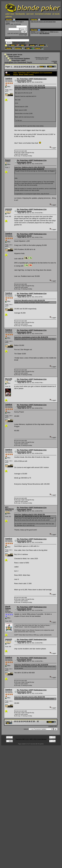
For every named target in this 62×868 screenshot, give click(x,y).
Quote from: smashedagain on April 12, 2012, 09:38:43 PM (31, 337)
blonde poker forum (15, 55)
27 (32, 67)
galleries (9, 17)
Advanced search (19, 43)
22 (19, 67)
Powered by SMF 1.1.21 (22, 739)
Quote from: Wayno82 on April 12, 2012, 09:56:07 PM (29, 697)
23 (22, 67)
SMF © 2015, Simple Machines (38, 739)
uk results (56, 14)
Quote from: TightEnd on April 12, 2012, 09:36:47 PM (29, 514)
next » (55, 63)
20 (15, 67)
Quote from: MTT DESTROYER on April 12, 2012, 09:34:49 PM (32, 516)
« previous (54, 61)
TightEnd (9, 78)
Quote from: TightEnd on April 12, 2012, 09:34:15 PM (29, 167)
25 (27, 67)
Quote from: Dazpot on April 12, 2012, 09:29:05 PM (29, 169)
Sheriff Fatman (8, 607)
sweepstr (9, 209)
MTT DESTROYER (10, 508)
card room (30, 14)
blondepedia (20, 14)
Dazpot (8, 160)
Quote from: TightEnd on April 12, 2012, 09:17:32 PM (30, 88)
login (21, 22)
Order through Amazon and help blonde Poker (43, 22)
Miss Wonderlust (44, 33)
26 (29, 67)
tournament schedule (43, 14)
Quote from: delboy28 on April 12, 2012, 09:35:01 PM (29, 86)
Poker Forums (14, 57)
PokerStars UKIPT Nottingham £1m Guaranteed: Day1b (18, 61)
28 (34, 67)
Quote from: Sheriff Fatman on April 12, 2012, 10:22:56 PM (31, 665)
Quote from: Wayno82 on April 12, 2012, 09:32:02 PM (29, 300)
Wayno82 (9, 379)
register (8, 23)
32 (38, 67)
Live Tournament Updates (20, 59)
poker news (10, 14)
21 (17, 67)
